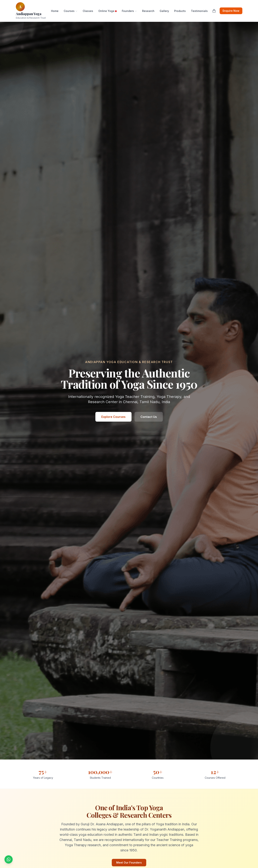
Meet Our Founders (129, 863)
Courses (71, 11)
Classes (88, 11)
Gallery (164, 11)
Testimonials (199, 11)
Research (148, 11)
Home (55, 11)
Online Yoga (107, 11)
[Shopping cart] (214, 11)
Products (180, 11)
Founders (129, 11)
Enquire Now (231, 11)
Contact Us (149, 417)
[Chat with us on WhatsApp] (9, 859)
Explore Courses (113, 417)
